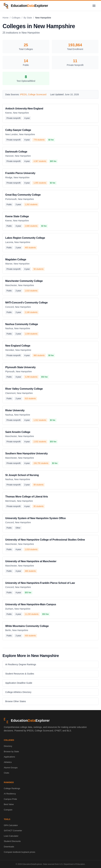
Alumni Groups (11, 768)
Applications (9, 757)
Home (6, 18)
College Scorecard (37, 94)
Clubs (6, 773)
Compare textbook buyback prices (20, 852)
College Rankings (12, 788)
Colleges (16, 18)
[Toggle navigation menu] (94, 6)
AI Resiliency (10, 794)
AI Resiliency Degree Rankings (21, 664)
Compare (8, 810)
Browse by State (11, 752)
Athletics (8, 762)
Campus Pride (10, 799)
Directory (8, 746)
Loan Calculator (11, 836)
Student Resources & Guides (20, 674)
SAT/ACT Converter (13, 831)
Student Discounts (12, 841)
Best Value (9, 804)
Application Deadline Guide (19, 683)
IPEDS (23, 94)
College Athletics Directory (18, 692)
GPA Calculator (11, 825)
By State (28, 18)
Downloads (9, 847)
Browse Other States (16, 701)
